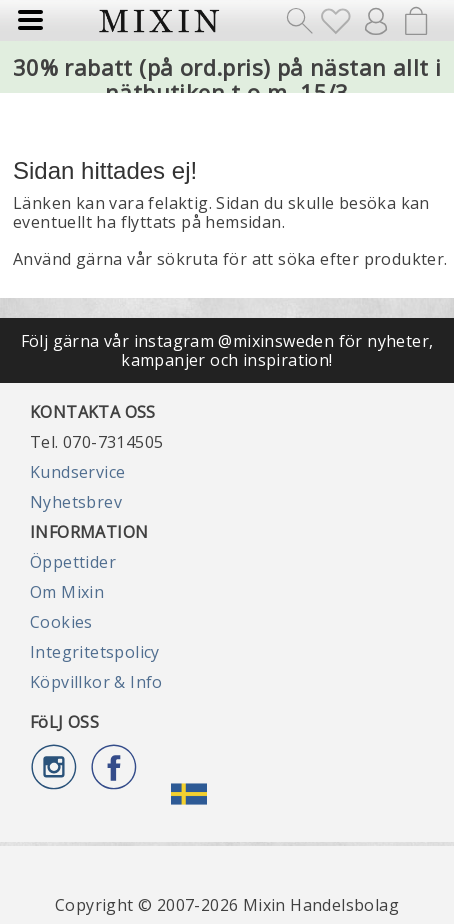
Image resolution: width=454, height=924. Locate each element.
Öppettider (73, 562)
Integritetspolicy (95, 652)
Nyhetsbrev (76, 502)
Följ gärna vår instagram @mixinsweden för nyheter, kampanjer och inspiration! (227, 350)
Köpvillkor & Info (96, 682)
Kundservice (77, 472)
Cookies (61, 622)
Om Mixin (67, 592)
